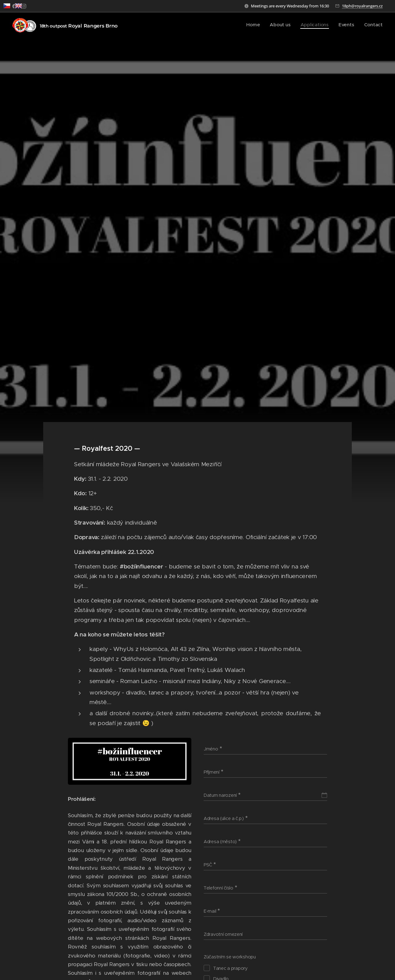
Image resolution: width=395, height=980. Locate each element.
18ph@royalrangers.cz (362, 6)
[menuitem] (265, 25)
